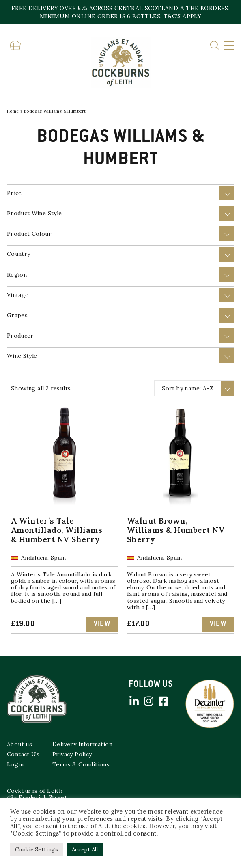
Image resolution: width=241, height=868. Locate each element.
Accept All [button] (85, 850)
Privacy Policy (72, 754)
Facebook (163, 701)
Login (15, 764)
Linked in (134, 701)
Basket (15, 45)
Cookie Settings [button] (37, 850)
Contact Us (23, 754)
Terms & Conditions (81, 764)
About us (19, 744)
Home (13, 111)
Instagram (148, 701)
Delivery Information (82, 744)
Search (215, 46)
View (102, 624)
